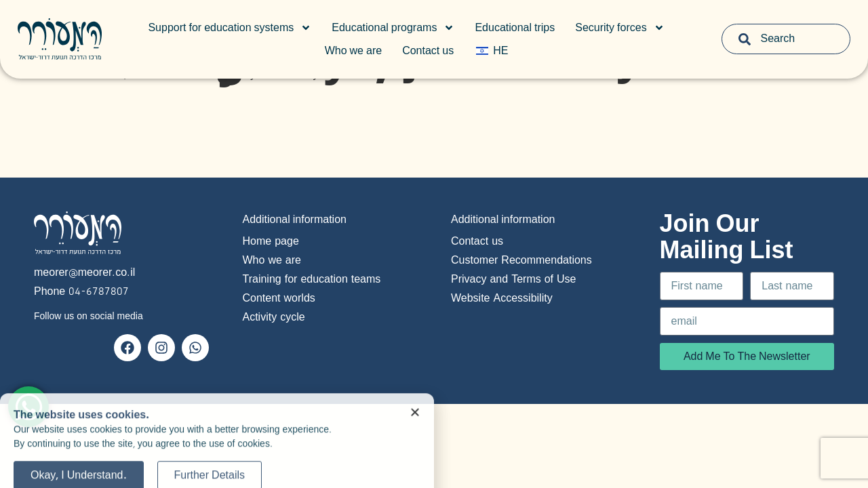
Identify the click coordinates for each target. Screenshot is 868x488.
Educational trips (515, 28)
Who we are (353, 51)
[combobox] (786, 39)
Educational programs (393, 28)
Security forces (619, 28)
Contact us (428, 51)
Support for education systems (230, 28)
